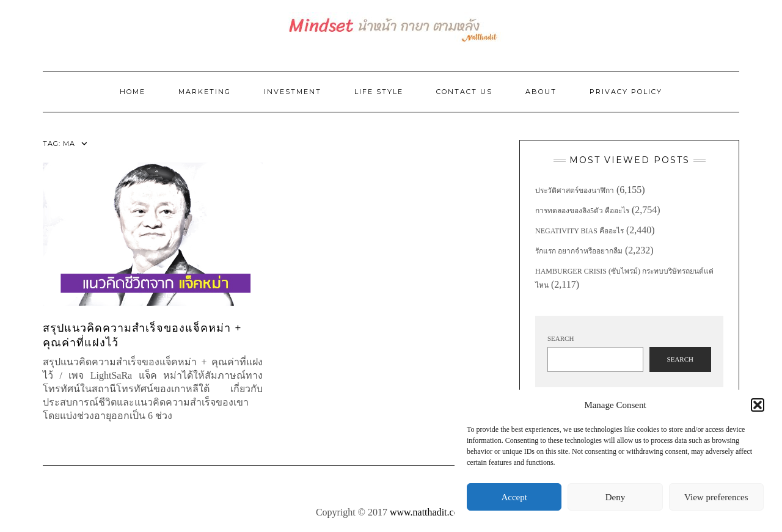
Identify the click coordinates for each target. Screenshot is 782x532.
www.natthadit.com (428, 512)
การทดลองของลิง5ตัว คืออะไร (582, 211)
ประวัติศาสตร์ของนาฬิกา (575, 191)
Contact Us (464, 92)
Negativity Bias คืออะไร (579, 231)
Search (561, 338)
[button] (758, 405)
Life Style (379, 92)
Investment (293, 92)
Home (133, 92)
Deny (616, 497)
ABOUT (541, 92)
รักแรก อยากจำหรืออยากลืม (579, 251)
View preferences (716, 497)
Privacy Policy (626, 92)
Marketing (205, 92)
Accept (514, 497)
